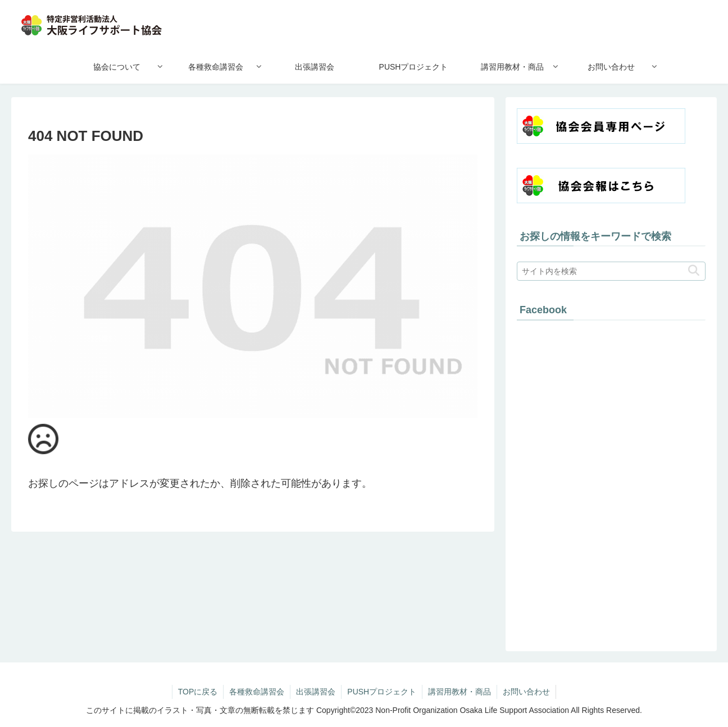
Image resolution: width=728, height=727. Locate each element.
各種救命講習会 (257, 692)
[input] (611, 271)
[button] (694, 271)
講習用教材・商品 (459, 692)
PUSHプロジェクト (382, 692)
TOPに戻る (198, 692)
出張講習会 (316, 692)
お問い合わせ (526, 692)
